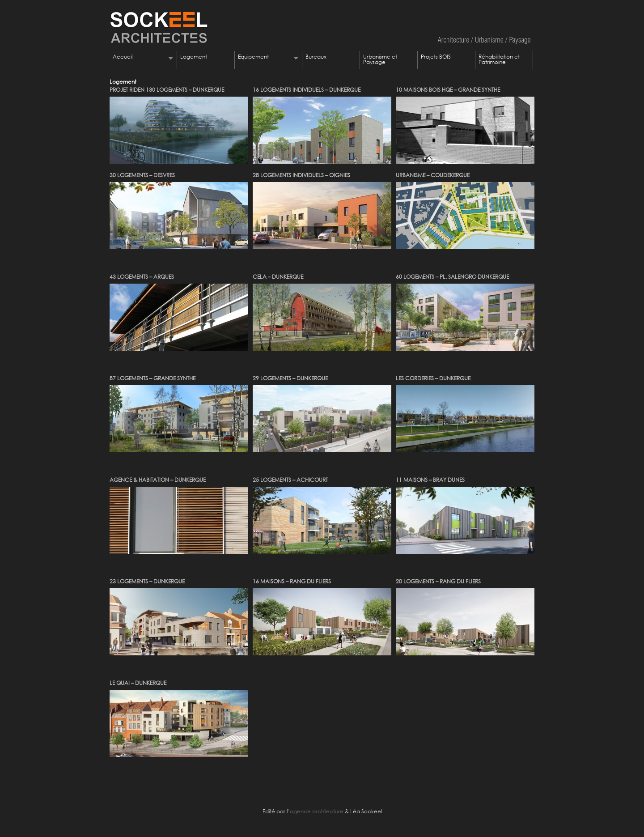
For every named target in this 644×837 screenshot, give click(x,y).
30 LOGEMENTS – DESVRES (142, 175)
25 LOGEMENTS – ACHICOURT (290, 480)
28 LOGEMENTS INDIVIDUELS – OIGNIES (301, 175)
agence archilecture (316, 811)
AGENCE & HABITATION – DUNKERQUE (158, 480)
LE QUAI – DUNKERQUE (138, 683)
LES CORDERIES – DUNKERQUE (433, 378)
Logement (194, 57)
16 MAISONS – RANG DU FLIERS (292, 581)
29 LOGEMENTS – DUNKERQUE (290, 378)
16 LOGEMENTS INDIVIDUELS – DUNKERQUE (307, 90)
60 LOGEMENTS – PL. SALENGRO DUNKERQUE (452, 277)
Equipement (266, 57)
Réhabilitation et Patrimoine (499, 59)
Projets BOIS (436, 57)
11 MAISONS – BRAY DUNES (430, 480)
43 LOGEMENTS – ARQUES (142, 277)
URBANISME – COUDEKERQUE (433, 175)
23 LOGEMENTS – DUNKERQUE (147, 581)
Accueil (141, 57)
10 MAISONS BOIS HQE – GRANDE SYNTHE (448, 90)
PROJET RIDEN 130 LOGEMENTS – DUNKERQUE (167, 90)
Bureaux (316, 57)
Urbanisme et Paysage (380, 59)
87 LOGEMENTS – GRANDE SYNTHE (153, 378)
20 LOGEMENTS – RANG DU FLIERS (438, 581)
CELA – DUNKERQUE (278, 277)
